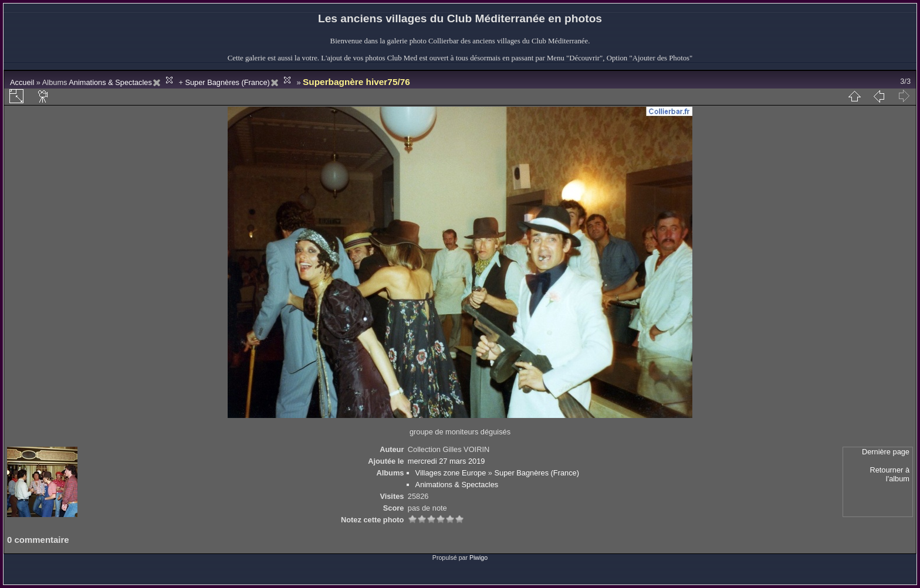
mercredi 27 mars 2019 (447, 461)
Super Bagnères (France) (227, 82)
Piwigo (478, 558)
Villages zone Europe (451, 473)
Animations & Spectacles (110, 82)
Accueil (22, 82)
